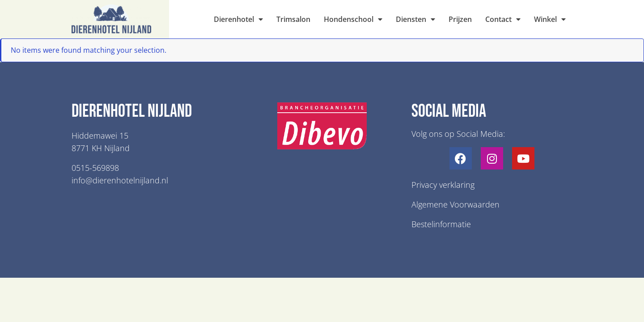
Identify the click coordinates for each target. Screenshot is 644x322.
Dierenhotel (238, 19)
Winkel (550, 19)
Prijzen (460, 19)
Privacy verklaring (443, 185)
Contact (503, 19)
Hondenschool (353, 19)
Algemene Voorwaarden (455, 204)
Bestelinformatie (441, 224)
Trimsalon (293, 19)
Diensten (415, 19)
